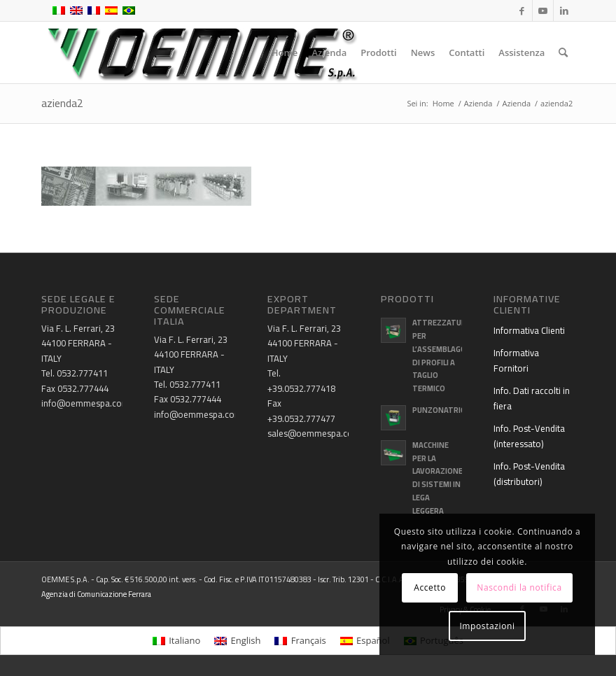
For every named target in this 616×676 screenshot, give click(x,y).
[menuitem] (285, 52)
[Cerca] (563, 52)
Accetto (430, 587)
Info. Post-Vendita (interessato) (529, 436)
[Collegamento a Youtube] (543, 10)
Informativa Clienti (529, 330)
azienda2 (62, 103)
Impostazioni (487, 626)
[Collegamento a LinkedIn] (564, 10)
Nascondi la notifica (519, 587)
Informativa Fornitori (516, 360)
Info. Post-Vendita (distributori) (529, 473)
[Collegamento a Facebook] (522, 10)
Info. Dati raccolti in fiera (532, 398)
